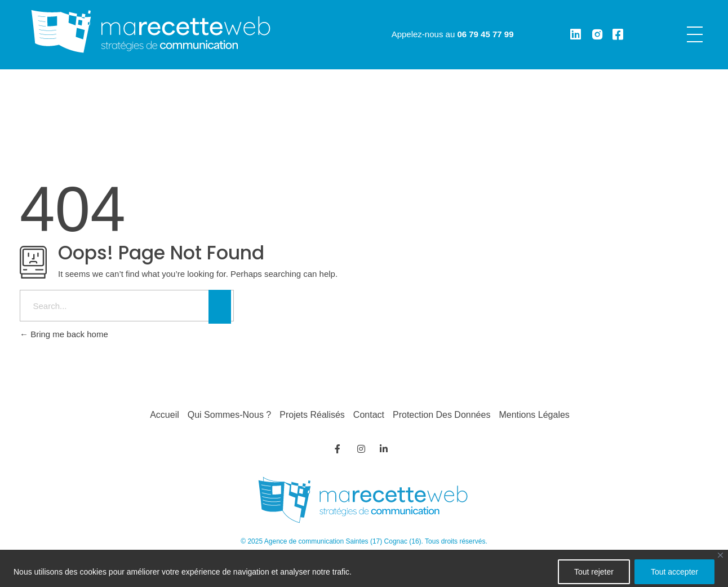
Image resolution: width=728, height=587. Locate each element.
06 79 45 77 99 (485, 34)
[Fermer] (720, 555)
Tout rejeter (594, 572)
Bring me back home (64, 334)
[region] (364, 568)
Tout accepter (674, 572)
